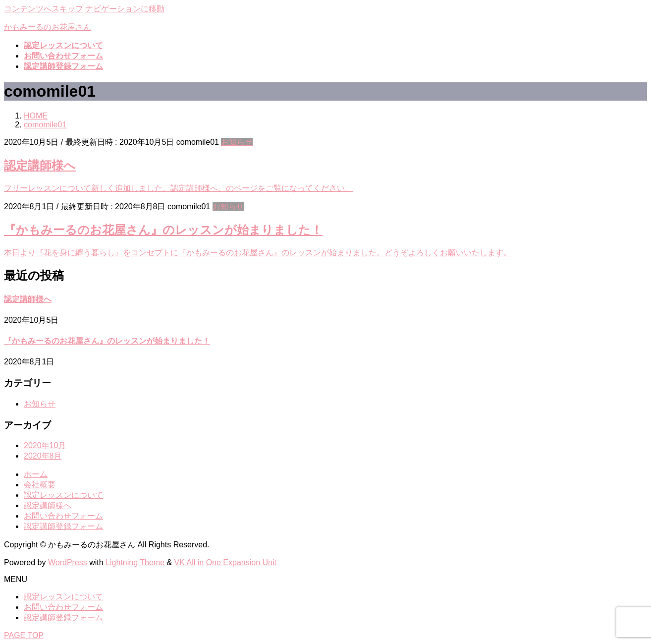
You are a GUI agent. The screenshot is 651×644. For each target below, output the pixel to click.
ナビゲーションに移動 (125, 9)
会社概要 (40, 485)
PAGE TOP (24, 635)
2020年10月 (45, 445)
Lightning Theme (135, 562)
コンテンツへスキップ (44, 9)
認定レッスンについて (63, 495)
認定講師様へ (40, 165)
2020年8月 (43, 456)
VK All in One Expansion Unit (225, 562)
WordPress (68, 562)
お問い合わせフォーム (63, 516)
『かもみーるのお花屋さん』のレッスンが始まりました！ (163, 230)
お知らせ (237, 142)
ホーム (36, 474)
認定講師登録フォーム (63, 526)
